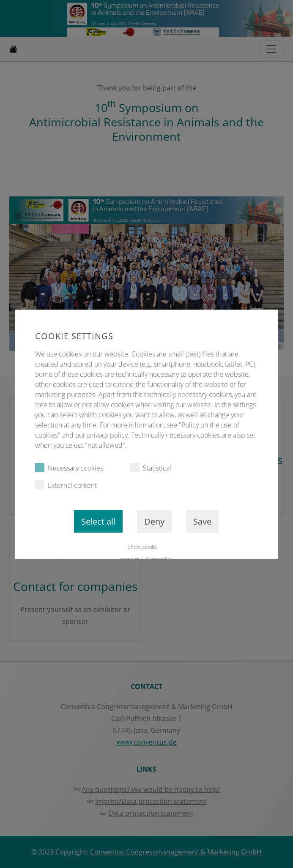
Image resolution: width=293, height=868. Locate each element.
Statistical (151, 468)
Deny (155, 521)
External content (66, 485)
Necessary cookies (69, 468)
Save (203, 521)
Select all (99, 521)
